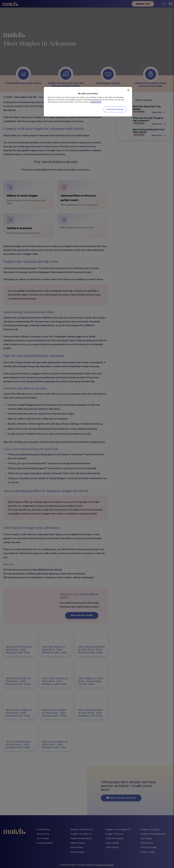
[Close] (128, 90)
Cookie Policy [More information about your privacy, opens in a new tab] (96, 102)
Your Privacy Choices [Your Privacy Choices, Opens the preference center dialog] (115, 109)
